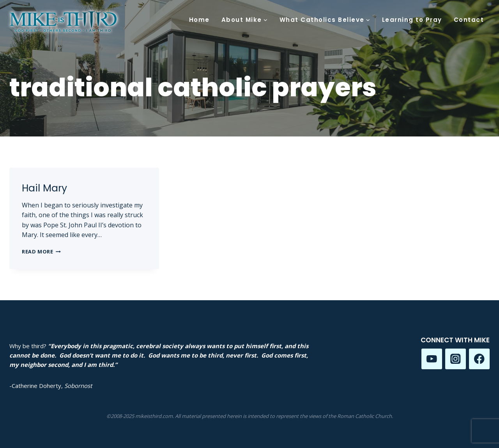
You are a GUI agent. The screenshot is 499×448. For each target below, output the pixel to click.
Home (199, 20)
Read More (41, 251)
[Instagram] (456, 359)
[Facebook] (479, 359)
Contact (469, 20)
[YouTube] (432, 359)
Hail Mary (44, 188)
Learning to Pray (412, 20)
